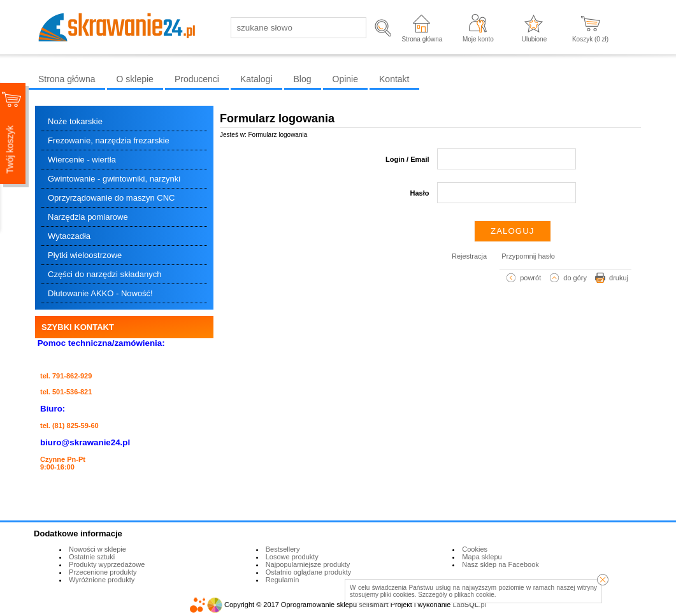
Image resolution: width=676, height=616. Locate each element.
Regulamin (283, 580)
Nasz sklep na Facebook (500, 564)
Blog (303, 79)
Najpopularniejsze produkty (308, 564)
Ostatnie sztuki (92, 557)
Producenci (197, 79)
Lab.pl (470, 605)
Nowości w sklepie (97, 549)
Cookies (475, 549)
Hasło (420, 193)
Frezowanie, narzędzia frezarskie (109, 140)
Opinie (345, 79)
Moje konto (478, 39)
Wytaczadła (69, 236)
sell (373, 605)
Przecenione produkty (103, 572)
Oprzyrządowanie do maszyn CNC (111, 198)
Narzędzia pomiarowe (88, 217)
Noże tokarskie (75, 121)
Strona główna (422, 39)
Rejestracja (469, 256)
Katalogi (256, 79)
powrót (530, 278)
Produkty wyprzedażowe (107, 564)
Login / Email (407, 159)
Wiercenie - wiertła (82, 160)
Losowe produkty (292, 557)
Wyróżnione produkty (102, 580)
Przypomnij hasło (528, 256)
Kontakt (394, 79)
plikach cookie (474, 595)
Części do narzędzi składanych (104, 274)
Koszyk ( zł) (590, 39)
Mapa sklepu (482, 557)
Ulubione (534, 39)
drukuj (619, 278)
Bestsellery (283, 549)
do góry (575, 278)
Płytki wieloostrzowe (85, 255)
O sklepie (135, 79)
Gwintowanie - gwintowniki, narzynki (114, 179)
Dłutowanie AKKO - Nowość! (100, 293)
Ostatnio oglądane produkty (309, 572)
